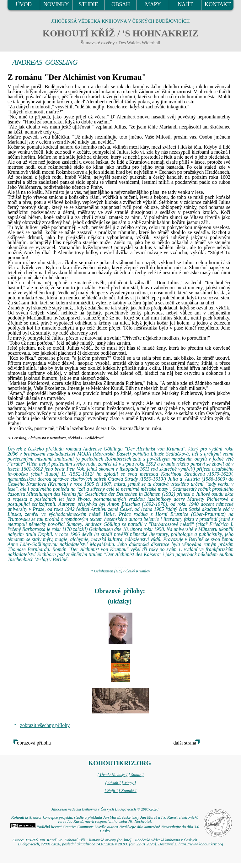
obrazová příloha (34, 743)
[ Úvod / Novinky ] (112, 775)
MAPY (153, 4)
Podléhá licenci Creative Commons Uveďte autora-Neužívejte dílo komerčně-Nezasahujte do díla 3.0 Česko (105, 829)
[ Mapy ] (129, 783)
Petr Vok (75, 469)
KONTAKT (218, 4)
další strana (185, 743)
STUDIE (88, 4)
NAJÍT (185, 4)
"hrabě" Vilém (23, 464)
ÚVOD (24, 4)
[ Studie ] (136, 775)
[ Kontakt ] (128, 791)
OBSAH (121, 4)
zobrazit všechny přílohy (45, 725)
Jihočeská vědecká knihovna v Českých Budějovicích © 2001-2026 (105, 809)
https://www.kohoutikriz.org (201, 844)
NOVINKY (56, 4)
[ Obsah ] (113, 783)
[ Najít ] (111, 791)
